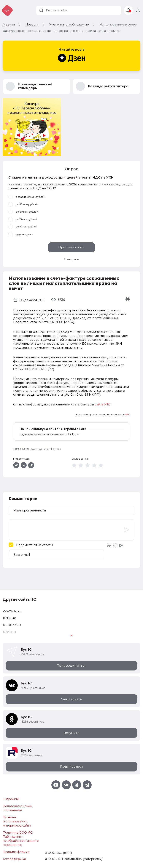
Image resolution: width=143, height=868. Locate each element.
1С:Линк (9, 618)
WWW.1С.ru (12, 611)
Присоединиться (72, 665)
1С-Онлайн (12, 625)
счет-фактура (52, 449)
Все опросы (71, 259)
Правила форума (16, 852)
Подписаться (72, 766)
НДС (40, 449)
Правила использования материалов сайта (17, 821)
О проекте (11, 799)
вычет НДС (28, 449)
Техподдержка (14, 859)
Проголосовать (71, 247)
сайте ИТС (103, 404)
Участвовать (71, 699)
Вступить (71, 733)
